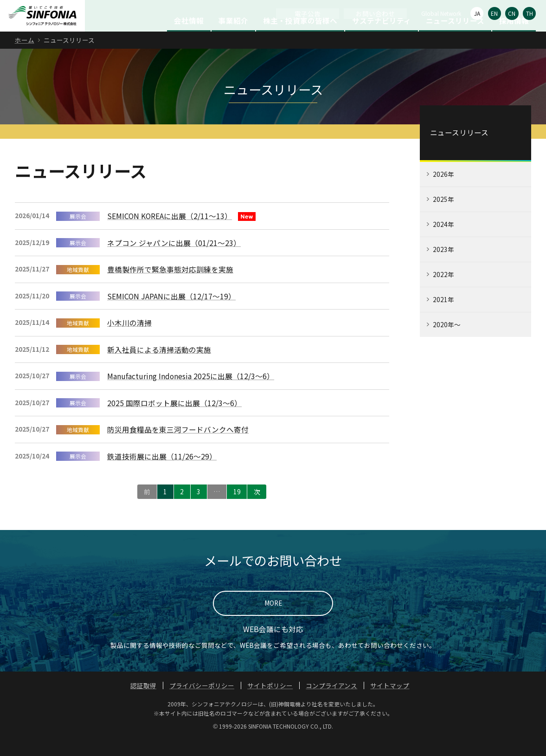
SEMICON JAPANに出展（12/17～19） (171, 313)
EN (494, 13)
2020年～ (447, 342)
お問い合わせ (375, 13)
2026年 (443, 191)
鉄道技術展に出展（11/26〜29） (162, 473)
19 (237, 509)
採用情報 (514, 38)
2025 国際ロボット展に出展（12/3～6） (174, 420)
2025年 (443, 216)
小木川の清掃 (129, 340)
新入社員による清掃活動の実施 (159, 367)
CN (512, 13)
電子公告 (308, 13)
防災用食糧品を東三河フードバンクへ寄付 (178, 446)
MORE (273, 620)
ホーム (25, 57)
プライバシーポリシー (202, 703)
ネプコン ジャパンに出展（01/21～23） (174, 260)
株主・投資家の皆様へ (300, 38)
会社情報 (189, 38)
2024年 (443, 241)
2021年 (443, 317)
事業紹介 (233, 38)
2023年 (443, 266)
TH (530, 13)
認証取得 (143, 703)
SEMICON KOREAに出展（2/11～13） (170, 233)
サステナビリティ (382, 38)
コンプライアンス (331, 703)
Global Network (441, 13)
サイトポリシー (270, 703)
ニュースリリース (455, 38)
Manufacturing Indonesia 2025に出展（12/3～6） (191, 393)
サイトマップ (390, 703)
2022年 (443, 291)
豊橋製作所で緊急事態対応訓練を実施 (170, 286)
